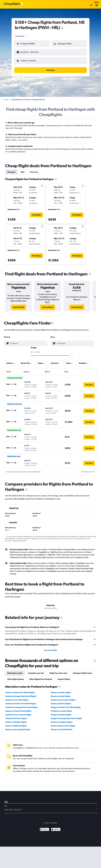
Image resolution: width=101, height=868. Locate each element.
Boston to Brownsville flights (63, 724)
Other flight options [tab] (16, 677)
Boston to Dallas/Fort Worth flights (20, 690)
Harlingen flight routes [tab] (82, 671)
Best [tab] (23, 170)
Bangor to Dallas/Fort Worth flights (66, 705)
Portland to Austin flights (61, 709)
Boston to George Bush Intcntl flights (21, 694)
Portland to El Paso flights (16, 716)
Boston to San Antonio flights (63, 698)
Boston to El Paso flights (61, 701)
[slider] (71, 353)
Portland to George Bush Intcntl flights (22, 705)
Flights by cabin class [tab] (58, 671)
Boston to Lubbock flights (62, 720)
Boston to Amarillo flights (62, 727)
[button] (31, 52)
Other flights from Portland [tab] (41, 677)
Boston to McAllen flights (16, 720)
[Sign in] (91, 5)
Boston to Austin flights (61, 694)
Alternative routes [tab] (15, 671)
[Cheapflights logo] (12, 4)
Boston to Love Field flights (17, 698)
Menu (97, 4)
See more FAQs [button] (50, 648)
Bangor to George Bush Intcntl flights (67, 716)
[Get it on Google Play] (45, 828)
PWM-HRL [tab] (50, 603)
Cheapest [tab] (11, 170)
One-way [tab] (34, 170)
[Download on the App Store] (56, 828)
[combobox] (21, 36)
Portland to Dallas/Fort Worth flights (21, 701)
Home (6, 97)
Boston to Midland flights (16, 724)
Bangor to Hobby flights (61, 713)
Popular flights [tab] (64, 677)
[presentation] (62, 28)
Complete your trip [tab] (36, 671)
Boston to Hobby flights (61, 690)
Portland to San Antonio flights (18, 713)
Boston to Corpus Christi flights (18, 709)
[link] (18, 305)
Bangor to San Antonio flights (18, 727)
